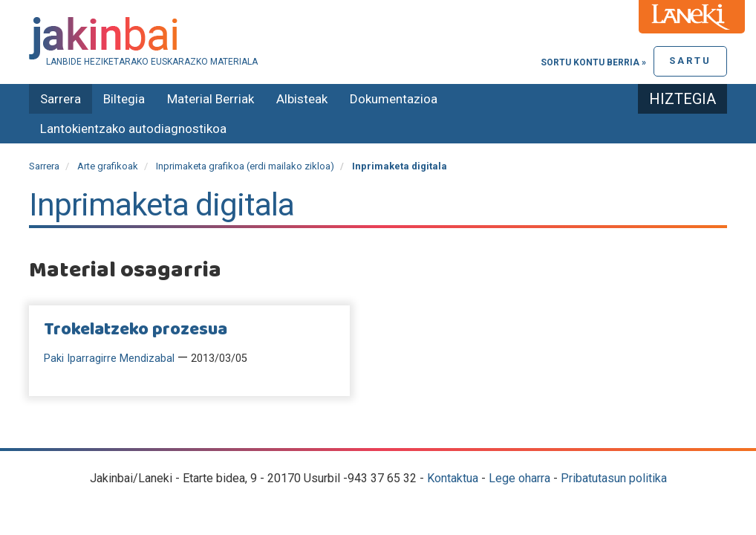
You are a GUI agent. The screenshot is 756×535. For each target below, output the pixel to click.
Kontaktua (453, 478)
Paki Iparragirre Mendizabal (109, 359)
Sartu (690, 61)
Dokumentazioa (394, 99)
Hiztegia (682, 99)
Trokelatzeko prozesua (136, 330)
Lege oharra (519, 478)
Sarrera (61, 99)
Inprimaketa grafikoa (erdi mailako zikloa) (245, 166)
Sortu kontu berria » (593, 62)
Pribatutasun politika (614, 478)
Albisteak (302, 99)
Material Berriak (211, 99)
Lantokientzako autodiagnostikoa (133, 129)
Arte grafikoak (108, 166)
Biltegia (124, 99)
